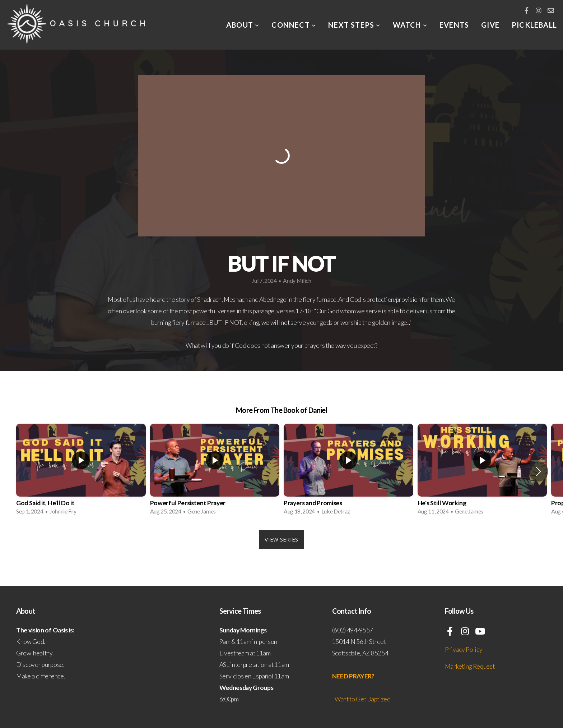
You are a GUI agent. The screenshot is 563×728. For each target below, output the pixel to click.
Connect (294, 25)
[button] (538, 471)
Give (490, 25)
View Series (281, 539)
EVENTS (454, 25)
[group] (81, 471)
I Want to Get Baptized (361, 699)
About (243, 25)
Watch (410, 25)
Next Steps (354, 25)
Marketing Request (470, 666)
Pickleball (534, 25)
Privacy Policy (464, 649)
